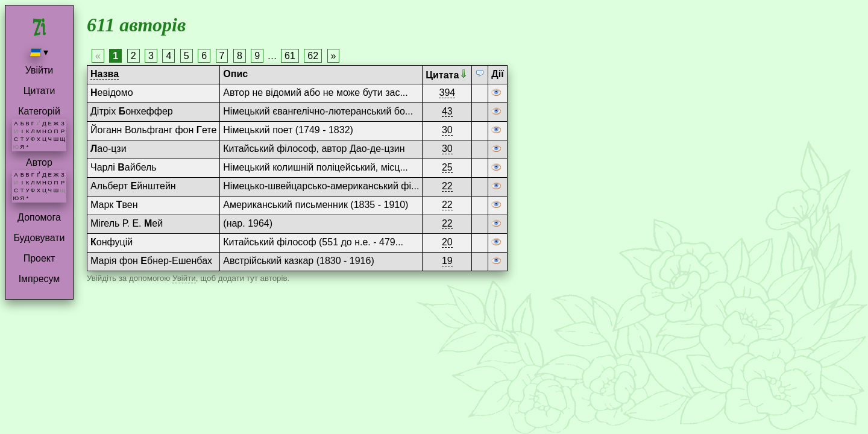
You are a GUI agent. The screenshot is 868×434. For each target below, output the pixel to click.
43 (447, 111)
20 (447, 242)
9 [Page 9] (257, 56)
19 (447, 261)
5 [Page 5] (187, 56)
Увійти (39, 70)
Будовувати (39, 238)
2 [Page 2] (134, 56)
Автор (39, 162)
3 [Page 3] (151, 56)
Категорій (39, 111)
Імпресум (39, 279)
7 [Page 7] (222, 56)
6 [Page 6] (204, 56)
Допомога (39, 217)
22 (447, 186)
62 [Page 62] (313, 56)
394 (447, 93)
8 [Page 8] (240, 56)
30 (447, 130)
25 (447, 167)
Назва (105, 74)
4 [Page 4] (168, 56)
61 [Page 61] (290, 56)
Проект (39, 258)
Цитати (39, 91)
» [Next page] (334, 56)
